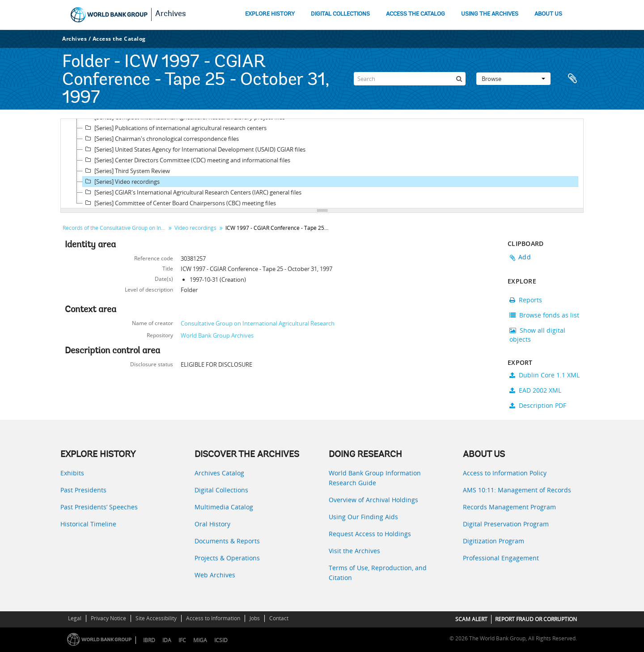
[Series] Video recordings (121, 182)
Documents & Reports (227, 541)
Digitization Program (494, 541)
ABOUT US (548, 14)
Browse (513, 79)
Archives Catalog (219, 473)
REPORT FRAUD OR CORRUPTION (536, 619)
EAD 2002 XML (535, 390)
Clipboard (572, 79)
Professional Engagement (501, 558)
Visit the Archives (354, 551)
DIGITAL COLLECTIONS (340, 14)
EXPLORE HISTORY (270, 14)
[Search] (410, 79)
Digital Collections (221, 490)
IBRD (149, 640)
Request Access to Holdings (370, 534)
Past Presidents (83, 490)
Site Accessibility (156, 618)
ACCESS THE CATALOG (415, 14)
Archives (171, 14)
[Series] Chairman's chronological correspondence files (161, 139)
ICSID (221, 640)
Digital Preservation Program (506, 524)
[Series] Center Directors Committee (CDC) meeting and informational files (186, 160)
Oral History (212, 524)
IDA (167, 640)
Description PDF (538, 405)
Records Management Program (509, 507)
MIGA (200, 640)
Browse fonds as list (544, 315)
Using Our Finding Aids (363, 517)
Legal (75, 618)
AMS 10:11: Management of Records (517, 490)
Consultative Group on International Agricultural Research (258, 323)
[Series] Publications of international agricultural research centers (175, 128)
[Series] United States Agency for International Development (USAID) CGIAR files (194, 149)
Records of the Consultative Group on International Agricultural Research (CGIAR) (115, 228)
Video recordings (195, 228)
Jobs (255, 618)
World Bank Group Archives (217, 335)
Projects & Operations (227, 558)
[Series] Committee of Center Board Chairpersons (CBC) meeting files (179, 203)
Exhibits (72, 473)
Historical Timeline (88, 524)
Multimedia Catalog (224, 507)
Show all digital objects (537, 335)
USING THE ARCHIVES (490, 14)
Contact (279, 618)
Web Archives (215, 575)
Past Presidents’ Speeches (99, 507)
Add (525, 257)
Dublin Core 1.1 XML (544, 375)
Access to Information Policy (505, 473)
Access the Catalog (119, 39)
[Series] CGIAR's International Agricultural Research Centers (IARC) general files (192, 192)
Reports (526, 300)
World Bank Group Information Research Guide (375, 478)
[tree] (322, 164)
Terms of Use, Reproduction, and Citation (378, 573)
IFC (182, 640)
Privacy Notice (108, 618)
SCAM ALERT (471, 619)
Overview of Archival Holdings (373, 500)
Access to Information (213, 618)
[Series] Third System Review (126, 171)
